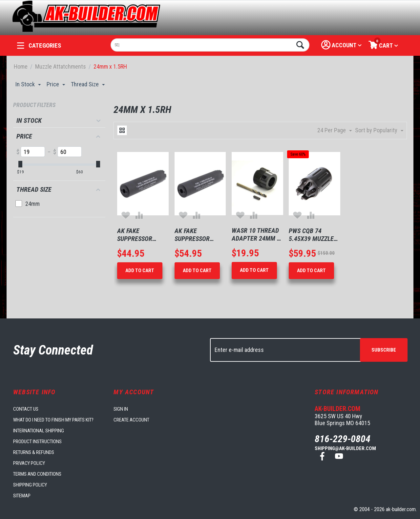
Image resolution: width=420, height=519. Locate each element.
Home (21, 66)
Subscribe (384, 350)
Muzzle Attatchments (61, 66)
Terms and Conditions (37, 474)
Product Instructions (37, 442)
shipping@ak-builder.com (345, 448)
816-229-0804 (343, 439)
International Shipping (39, 431)
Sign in (121, 409)
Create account (131, 420)
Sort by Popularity (379, 130)
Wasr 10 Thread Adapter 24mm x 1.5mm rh (256, 234)
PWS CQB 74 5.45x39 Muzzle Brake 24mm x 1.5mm (311, 235)
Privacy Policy (29, 463)
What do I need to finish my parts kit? (53, 420)
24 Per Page (335, 130)
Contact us (26, 409)
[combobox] (210, 45)
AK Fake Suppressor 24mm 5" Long (137, 235)
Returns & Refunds (34, 452)
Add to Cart (140, 270)
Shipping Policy (30, 485)
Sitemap (22, 496)
